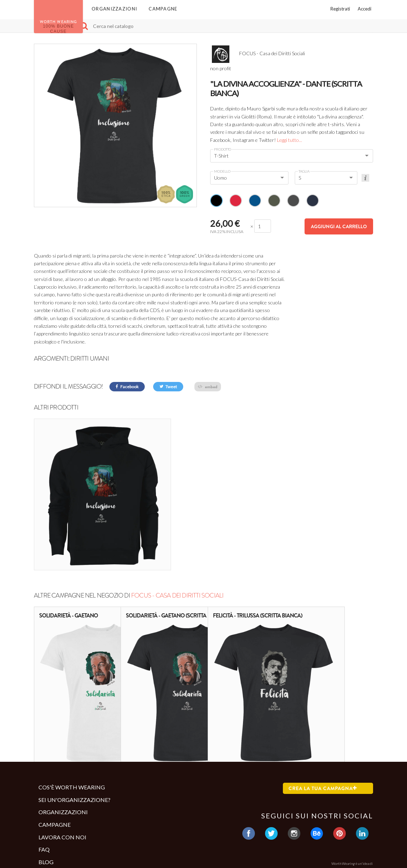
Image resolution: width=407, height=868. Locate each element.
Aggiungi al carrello (339, 226)
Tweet (168, 387)
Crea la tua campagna (323, 725)
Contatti (51, 829)
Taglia (304, 171)
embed (208, 387)
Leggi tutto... (290, 140)
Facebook (127, 387)
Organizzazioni (114, 9)
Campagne (163, 9)
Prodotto (223, 149)
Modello (222, 171)
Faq (44, 786)
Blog (46, 799)
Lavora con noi (62, 774)
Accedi (365, 9)
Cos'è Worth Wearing (72, 724)
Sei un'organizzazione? (74, 737)
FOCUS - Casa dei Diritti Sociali (177, 533)
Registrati (340, 9)
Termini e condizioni (67, 818)
